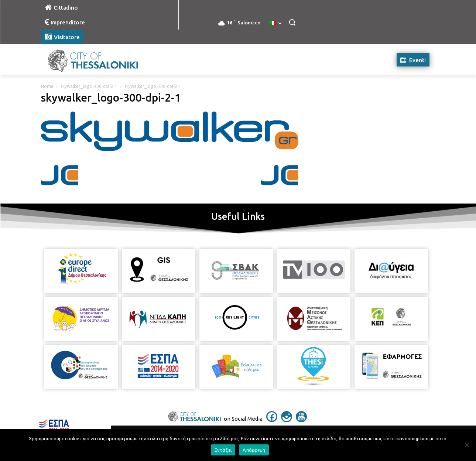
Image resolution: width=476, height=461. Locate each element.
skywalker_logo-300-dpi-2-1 (89, 86)
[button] (292, 22)
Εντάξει (223, 450)
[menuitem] (275, 23)
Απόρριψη (254, 450)
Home (47, 86)
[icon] (272, 420)
